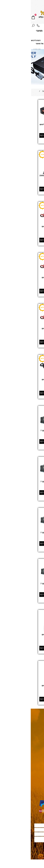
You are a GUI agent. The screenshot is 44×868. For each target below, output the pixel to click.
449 (20, 435)
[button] (13, 135)
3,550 (20, 693)
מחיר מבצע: (26, 389)
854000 (20, 384)
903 (20, 588)
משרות (40, 760)
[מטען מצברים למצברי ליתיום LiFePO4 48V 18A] (22, 633)
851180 (20, 282)
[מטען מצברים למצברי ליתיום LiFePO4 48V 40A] (22, 684)
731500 (20, 180)
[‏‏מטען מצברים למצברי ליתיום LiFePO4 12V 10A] (22, 271)
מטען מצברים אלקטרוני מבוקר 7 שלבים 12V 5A (22, 432)
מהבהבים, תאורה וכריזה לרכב (33, 794)
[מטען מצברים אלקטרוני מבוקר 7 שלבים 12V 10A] (22, 477)
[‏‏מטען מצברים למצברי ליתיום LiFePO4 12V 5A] (22, 220)
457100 (20, 690)
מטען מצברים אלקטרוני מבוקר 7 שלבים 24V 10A (22, 585)
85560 (20, 231)
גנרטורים (40, 774)
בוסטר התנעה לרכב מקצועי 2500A (22, 175)
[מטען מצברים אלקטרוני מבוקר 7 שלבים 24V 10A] (22, 579)
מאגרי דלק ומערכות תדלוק (34, 782)
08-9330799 (23, 2)
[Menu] (42, 26)
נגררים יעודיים (38, 784)
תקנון (41, 746)
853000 (20, 333)
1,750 (19, 389)
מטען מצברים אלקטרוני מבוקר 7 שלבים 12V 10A (22, 483)
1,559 (20, 336)
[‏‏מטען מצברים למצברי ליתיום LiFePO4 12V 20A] (22, 322)
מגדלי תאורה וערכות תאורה (33, 787)
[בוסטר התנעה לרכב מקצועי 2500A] (22, 174)
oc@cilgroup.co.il (32, 723)
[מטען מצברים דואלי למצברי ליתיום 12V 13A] (22, 122)
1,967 (20, 387)
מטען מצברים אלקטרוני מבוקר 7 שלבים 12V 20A (22, 534)
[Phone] (7, 26)
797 (20, 183)
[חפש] (2, 26)
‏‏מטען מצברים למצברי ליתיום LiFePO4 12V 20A (22, 330)
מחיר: (24, 129)
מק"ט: (24, 180)
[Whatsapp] (38, 864)
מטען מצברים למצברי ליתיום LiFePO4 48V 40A (22, 687)
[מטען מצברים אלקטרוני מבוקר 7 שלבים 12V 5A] (22, 429)
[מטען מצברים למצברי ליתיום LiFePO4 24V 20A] (22, 374)
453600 (20, 639)
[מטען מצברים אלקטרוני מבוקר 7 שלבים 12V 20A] (22, 527)
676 (20, 486)
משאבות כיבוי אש (37, 792)
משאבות (40, 789)
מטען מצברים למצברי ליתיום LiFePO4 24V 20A (22, 381)
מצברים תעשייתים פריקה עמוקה (31, 776)
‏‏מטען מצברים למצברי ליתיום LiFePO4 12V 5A (22, 228)
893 (20, 537)
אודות (41, 755)
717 (20, 129)
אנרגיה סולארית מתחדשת (34, 779)
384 (20, 234)
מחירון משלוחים (36, 750)
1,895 (20, 642)
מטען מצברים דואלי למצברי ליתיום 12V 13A (22, 126)
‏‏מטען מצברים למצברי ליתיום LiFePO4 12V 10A (22, 279)
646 (20, 285)
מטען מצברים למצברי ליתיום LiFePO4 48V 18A (22, 636)
